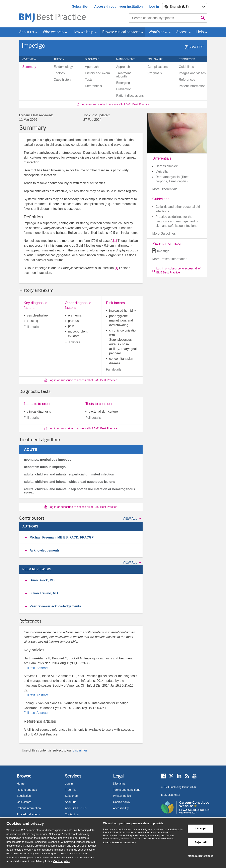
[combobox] (164, 18)
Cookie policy (122, 802)
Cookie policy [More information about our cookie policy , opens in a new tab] (62, 861)
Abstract (42, 668)
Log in (154, 7)
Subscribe (80, 7)
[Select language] (185, 7)
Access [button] (182, 32)
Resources (189, 59)
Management (128, 59)
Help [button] (200, 32)
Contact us (72, 814)
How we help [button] (83, 32)
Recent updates (27, 790)
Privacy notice (122, 796)
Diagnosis (94, 59)
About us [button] (27, 32)
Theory (61, 59)
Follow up (157, 59)
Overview (32, 59)
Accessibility (121, 808)
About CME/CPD (76, 808)
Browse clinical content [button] (121, 32)
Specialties (24, 796)
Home (21, 784)
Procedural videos (28, 814)
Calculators (24, 802)
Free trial (71, 790)
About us (71, 802)
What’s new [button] (158, 32)
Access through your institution (119, 7)
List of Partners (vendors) (120, 842)
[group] (81, 538)
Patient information (29, 808)
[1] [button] (115, 241)
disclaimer (80, 750)
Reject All (201, 842)
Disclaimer (120, 784)
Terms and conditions (127, 790)
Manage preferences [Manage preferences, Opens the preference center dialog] (201, 856)
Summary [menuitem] (29, 67)
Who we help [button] (53, 32)
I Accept (201, 828)
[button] (133, 519)
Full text (30, 668)
